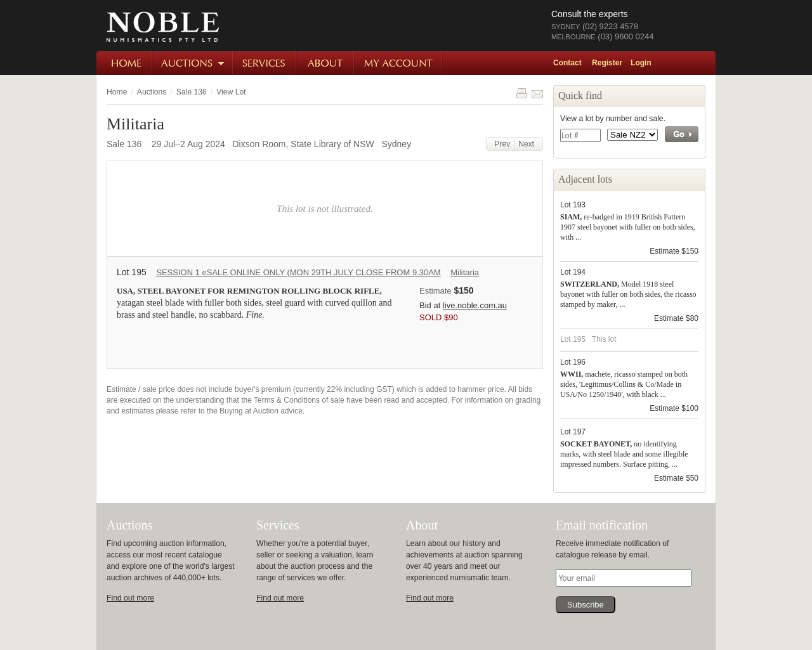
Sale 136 (192, 92)
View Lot (231, 92)
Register (607, 63)
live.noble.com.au (475, 305)
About (326, 63)
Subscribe (586, 605)
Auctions (193, 63)
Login (641, 63)
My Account (399, 63)
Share (537, 93)
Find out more (130, 598)
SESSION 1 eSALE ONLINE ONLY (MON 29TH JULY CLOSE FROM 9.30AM (298, 272)
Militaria (465, 272)
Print (521, 93)
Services (265, 63)
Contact (567, 63)
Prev (501, 144)
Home (125, 63)
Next (528, 144)
